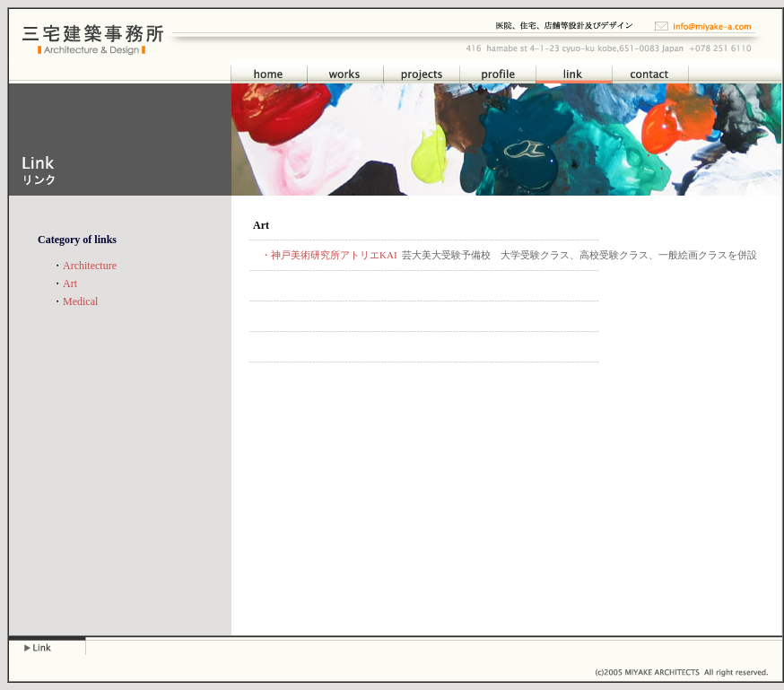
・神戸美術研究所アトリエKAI (329, 255)
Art (70, 284)
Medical (80, 301)
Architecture (90, 266)
